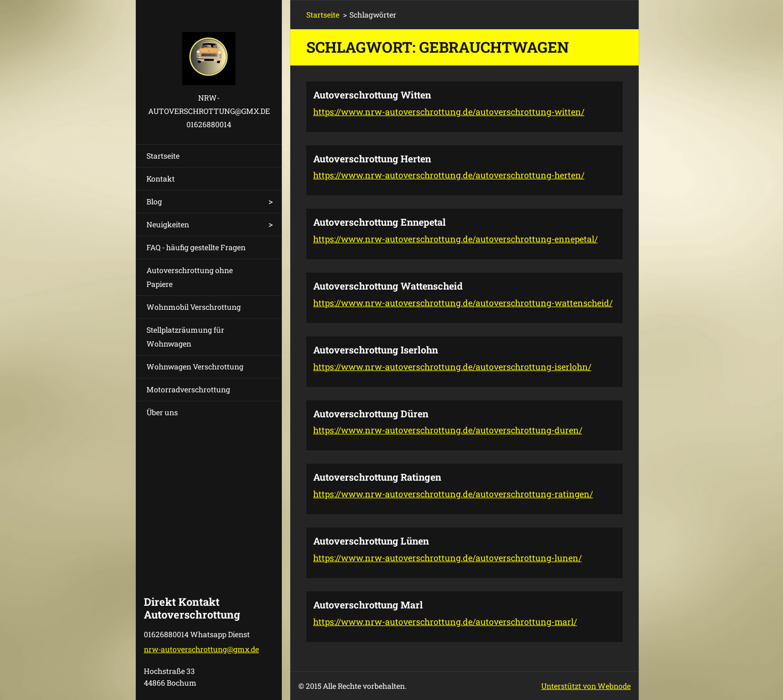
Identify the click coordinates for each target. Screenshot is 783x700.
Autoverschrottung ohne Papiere (190, 277)
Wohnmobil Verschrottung (194, 307)
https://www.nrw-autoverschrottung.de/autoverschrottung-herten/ (449, 175)
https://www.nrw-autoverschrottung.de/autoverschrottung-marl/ (445, 621)
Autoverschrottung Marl (368, 605)
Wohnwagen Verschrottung (195, 367)
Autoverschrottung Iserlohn (376, 350)
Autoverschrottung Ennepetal (380, 222)
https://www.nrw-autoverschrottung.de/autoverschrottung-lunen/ (447, 558)
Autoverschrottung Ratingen (377, 477)
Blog (154, 201)
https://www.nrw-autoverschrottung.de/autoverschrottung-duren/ (448, 430)
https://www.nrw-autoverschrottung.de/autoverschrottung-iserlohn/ (452, 367)
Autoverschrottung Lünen (371, 541)
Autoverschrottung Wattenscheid (388, 286)
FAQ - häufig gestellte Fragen (196, 247)
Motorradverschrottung (188, 389)
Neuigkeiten (168, 224)
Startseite (163, 156)
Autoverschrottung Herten (372, 159)
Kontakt (161, 179)
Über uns (162, 412)
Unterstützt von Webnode (586, 686)
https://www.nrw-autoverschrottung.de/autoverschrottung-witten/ (449, 112)
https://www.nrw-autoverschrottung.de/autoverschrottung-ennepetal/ (455, 239)
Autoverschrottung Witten (372, 95)
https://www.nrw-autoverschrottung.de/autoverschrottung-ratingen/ (453, 494)
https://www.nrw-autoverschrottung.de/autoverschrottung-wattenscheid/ (463, 303)
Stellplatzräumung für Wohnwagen (185, 337)
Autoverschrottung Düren (371, 414)
